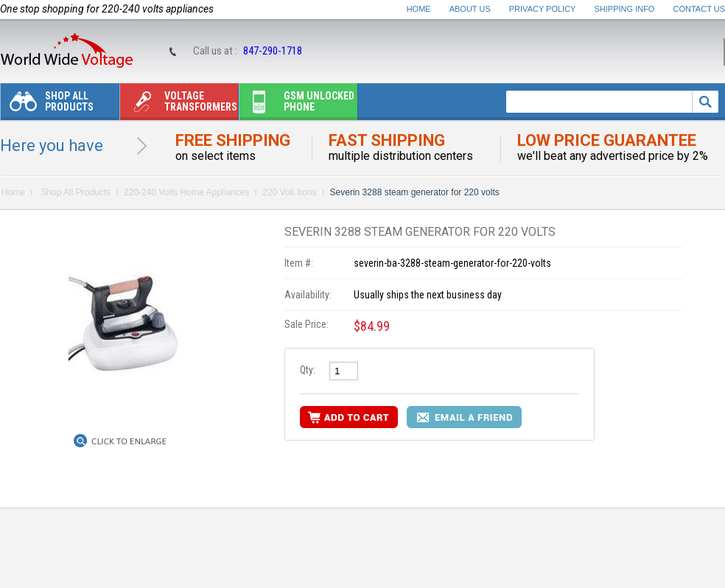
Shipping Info (625, 9)
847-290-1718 (273, 51)
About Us (470, 9)
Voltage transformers (179, 105)
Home (419, 9)
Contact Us (700, 9)
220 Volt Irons (289, 192)
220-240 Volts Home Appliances (186, 192)
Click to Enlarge (129, 441)
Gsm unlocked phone (297, 105)
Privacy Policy (543, 9)
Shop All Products (47, 105)
